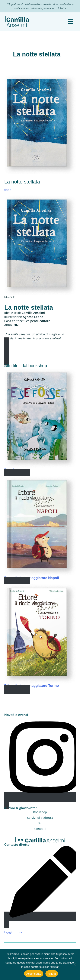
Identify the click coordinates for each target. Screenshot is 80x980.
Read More (17, 474)
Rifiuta (52, 974)
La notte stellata (22, 182)
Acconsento (34, 974)
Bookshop (40, 812)
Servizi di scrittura (40, 818)
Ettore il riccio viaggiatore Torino (32, 686)
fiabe (8, 190)
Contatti (40, 829)
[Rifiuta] (75, 964)
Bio (40, 823)
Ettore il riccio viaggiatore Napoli (32, 578)
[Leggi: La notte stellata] (40, 124)
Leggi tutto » (13, 932)
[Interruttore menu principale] (71, 22)
